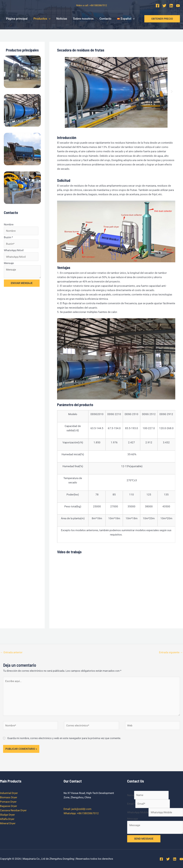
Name (131, 795)
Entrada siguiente (171, 652)
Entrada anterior (11, 652)
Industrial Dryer (9, 793)
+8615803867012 (98, 5)
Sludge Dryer (7, 815)
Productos (42, 19)
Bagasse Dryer (9, 806)
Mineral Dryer (8, 823)
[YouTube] (178, 6)
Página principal (17, 19)
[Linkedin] (171, 6)
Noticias (62, 19)
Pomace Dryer (8, 802)
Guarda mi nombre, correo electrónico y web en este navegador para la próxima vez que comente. (64, 738)
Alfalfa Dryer (7, 819)
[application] (49, 19)
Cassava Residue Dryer (13, 810)
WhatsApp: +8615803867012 (81, 813)
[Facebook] (158, 6)
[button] (61, 92)
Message (133, 819)
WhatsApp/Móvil (14, 250)
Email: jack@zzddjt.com (78, 809)
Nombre (9, 224)
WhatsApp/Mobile (138, 812)
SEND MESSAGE (144, 839)
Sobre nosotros (83, 19)
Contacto (105, 19)
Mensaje (9, 263)
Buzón (8, 237)
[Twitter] (164, 6)
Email (131, 804)
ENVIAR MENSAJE (22, 283)
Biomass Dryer (9, 797)
